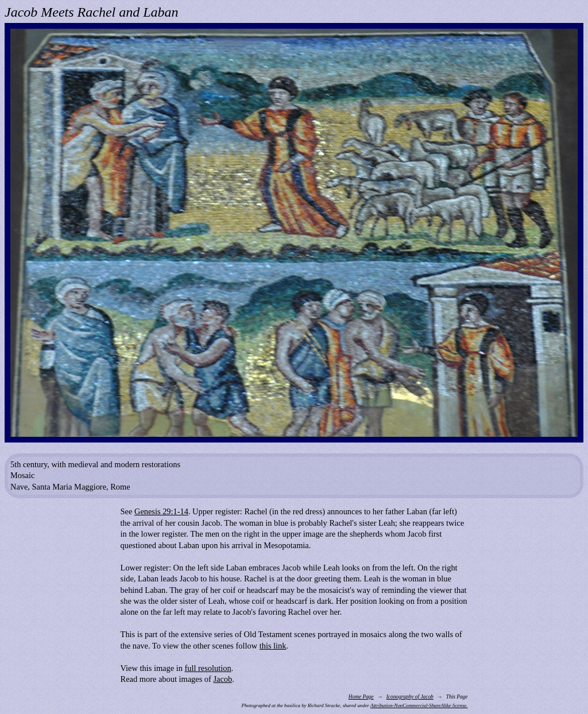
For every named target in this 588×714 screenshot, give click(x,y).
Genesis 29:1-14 (161, 511)
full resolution (208, 668)
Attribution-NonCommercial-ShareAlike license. (419, 705)
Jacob (223, 679)
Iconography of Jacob (410, 697)
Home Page (361, 697)
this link (273, 646)
